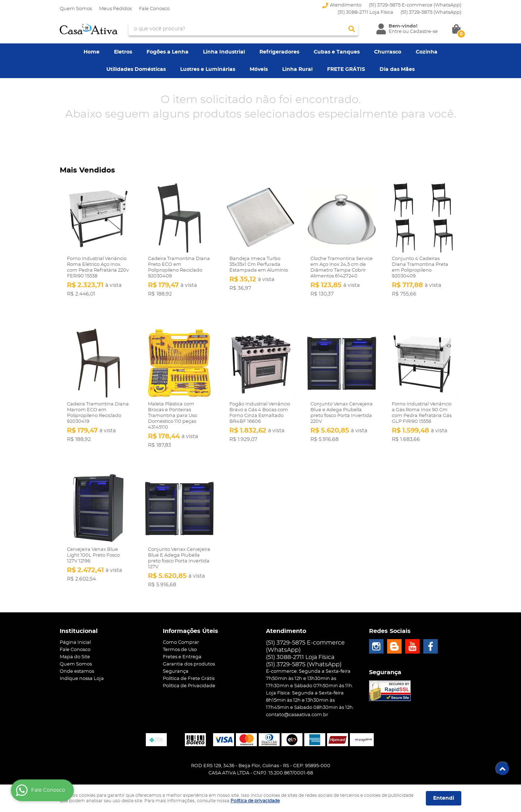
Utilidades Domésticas (136, 69)
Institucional (79, 618)
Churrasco (388, 52)
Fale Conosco (154, 9)
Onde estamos (77, 659)
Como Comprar (181, 630)
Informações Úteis (190, 618)
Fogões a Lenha (168, 52)
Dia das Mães (397, 69)
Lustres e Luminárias (208, 69)
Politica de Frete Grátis (189, 666)
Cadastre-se (424, 32)
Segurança (176, 659)
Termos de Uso (180, 637)
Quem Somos (76, 9)
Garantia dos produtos (189, 652)
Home (92, 52)
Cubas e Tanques (337, 52)
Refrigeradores (279, 52)
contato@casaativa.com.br (297, 702)
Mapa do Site (75, 644)
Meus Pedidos (115, 9)
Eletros (123, 52)
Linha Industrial (224, 52)
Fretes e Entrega (182, 644)
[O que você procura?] (352, 29)
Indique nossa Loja (82, 666)
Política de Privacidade (189, 673)
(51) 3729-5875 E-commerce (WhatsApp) (415, 5)
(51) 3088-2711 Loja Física (365, 12)
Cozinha (427, 52)
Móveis (259, 69)
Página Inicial (75, 630)
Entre (395, 32)
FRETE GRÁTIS (346, 69)
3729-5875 (431, 12)
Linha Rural (297, 69)
